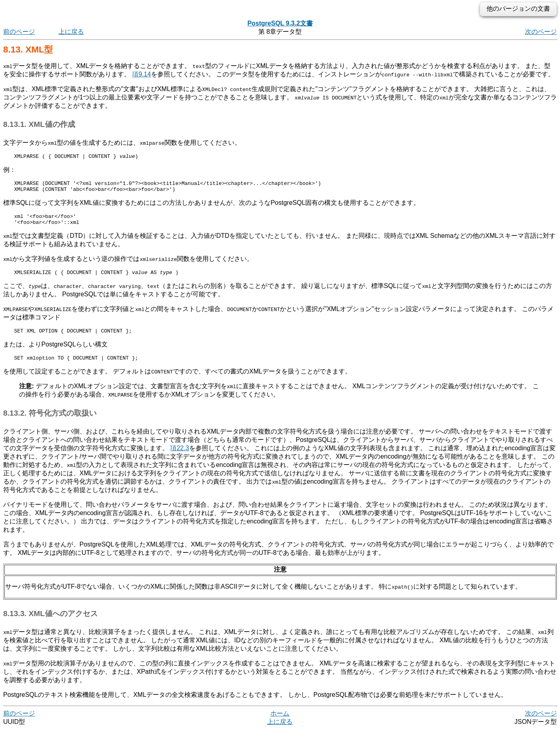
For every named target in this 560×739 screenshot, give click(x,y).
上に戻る (71, 32)
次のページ (541, 32)
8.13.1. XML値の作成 (39, 124)
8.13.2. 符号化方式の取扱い (50, 423)
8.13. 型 (28, 50)
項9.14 (141, 74)
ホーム (280, 723)
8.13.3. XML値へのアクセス (50, 623)
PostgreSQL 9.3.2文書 (280, 23)
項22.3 (179, 458)
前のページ (19, 32)
